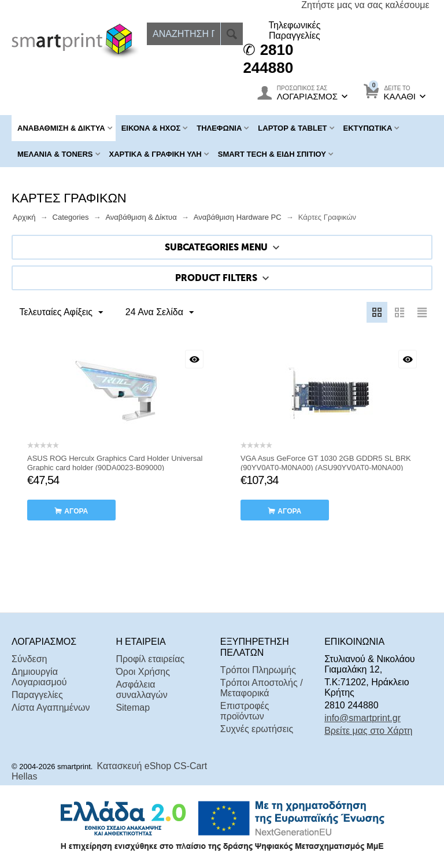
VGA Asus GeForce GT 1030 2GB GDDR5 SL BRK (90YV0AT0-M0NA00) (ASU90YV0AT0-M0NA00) (326, 463)
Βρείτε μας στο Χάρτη (368, 731)
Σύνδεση (29, 659)
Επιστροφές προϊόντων (245, 711)
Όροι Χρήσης (143, 672)
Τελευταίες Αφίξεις (62, 313)
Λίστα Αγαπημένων (51, 708)
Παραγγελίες (37, 695)
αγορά (76, 511)
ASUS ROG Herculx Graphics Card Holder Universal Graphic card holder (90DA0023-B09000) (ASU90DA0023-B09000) (115, 468)
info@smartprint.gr (362, 718)
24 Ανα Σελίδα (158, 313)
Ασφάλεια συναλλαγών (141, 690)
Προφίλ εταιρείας (150, 659)
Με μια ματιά (194, 359)
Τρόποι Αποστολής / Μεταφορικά (262, 688)
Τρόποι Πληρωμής (258, 670)
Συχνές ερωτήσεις (257, 729)
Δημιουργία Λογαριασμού (39, 677)
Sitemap (133, 708)
